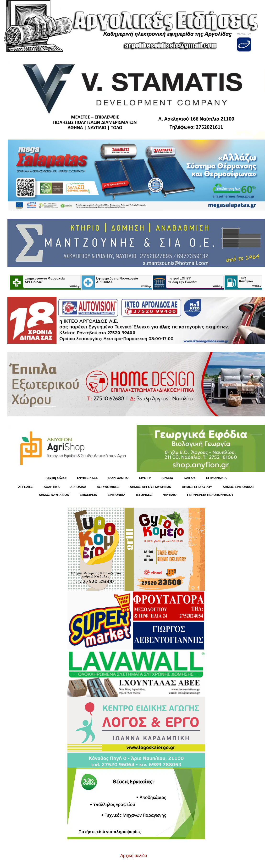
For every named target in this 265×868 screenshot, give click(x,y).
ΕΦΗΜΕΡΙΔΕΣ (87, 478)
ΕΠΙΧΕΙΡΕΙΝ (88, 495)
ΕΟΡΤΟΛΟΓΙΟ (119, 478)
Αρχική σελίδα (134, 856)
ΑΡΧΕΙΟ (167, 478)
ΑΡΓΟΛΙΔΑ (78, 487)
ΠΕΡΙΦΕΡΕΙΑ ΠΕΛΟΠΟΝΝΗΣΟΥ (210, 495)
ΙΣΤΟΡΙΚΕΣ (144, 495)
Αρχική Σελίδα (56, 478)
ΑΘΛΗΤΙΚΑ (52, 487)
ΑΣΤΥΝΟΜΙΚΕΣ (108, 487)
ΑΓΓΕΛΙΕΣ (26, 487)
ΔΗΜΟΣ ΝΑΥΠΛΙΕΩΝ (54, 495)
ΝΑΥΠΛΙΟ (170, 495)
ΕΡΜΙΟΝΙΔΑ (117, 495)
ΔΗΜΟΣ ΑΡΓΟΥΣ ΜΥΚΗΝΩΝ (150, 487)
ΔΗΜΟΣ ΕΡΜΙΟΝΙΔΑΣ (239, 487)
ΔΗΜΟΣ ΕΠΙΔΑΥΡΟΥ (197, 487)
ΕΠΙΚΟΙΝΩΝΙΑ (216, 478)
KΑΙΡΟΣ (190, 478)
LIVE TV (145, 478)
